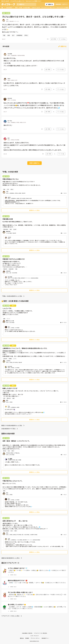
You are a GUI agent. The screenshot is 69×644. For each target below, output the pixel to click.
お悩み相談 (9, 8)
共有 (54, 39)
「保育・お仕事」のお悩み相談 (22, 8)
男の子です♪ (8, 125)
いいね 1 (62, 39)
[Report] (48, 39)
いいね (61, 154)
